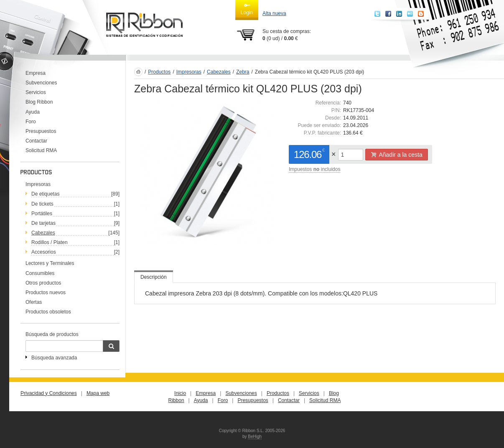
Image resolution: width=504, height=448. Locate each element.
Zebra (243, 72)
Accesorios (44, 252)
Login (247, 9)
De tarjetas (43, 223)
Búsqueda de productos (52, 334)
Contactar (36, 141)
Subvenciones (41, 83)
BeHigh (255, 437)
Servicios (36, 92)
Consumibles (40, 273)
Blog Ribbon (39, 102)
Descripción (154, 277)
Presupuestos (41, 131)
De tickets (42, 204)
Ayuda (33, 112)
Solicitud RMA (41, 150)
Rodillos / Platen (50, 242)
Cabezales (43, 233)
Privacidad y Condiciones (49, 393)
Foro (31, 122)
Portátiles (42, 214)
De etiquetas (45, 194)
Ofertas (34, 302)
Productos (159, 72)
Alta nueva (274, 13)
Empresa (36, 73)
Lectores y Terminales (50, 263)
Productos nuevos (46, 293)
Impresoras (38, 184)
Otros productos (43, 283)
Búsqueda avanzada (54, 358)
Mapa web (98, 393)
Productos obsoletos (48, 312)
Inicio (180, 393)
